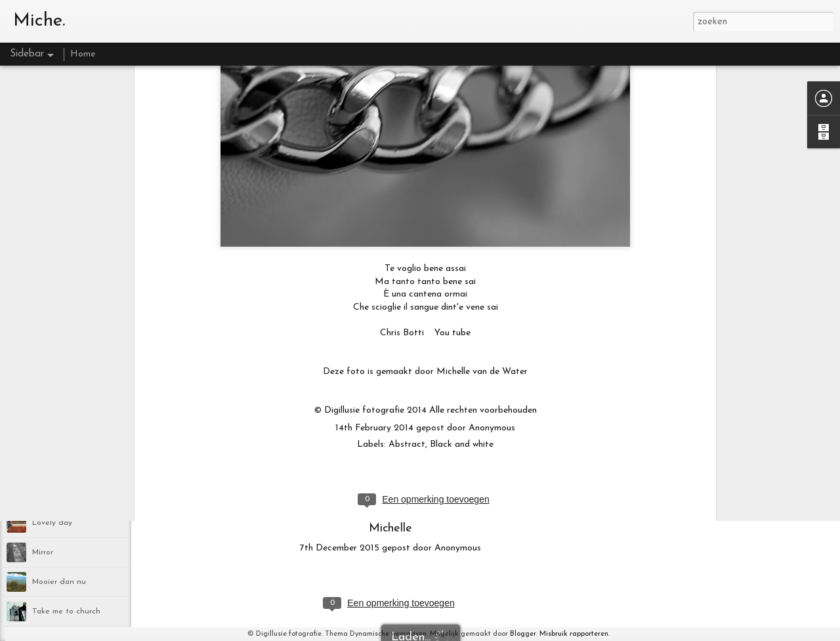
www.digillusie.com (391, 449)
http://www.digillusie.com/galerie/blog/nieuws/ (391, 499)
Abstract (407, 230)
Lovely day (52, 523)
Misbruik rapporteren (574, 634)
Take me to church (66, 611)
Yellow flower (56, 405)
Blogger (523, 634)
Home (83, 54)
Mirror (43, 552)
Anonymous (492, 214)
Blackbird (49, 464)
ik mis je (47, 493)
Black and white (462, 230)
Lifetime (47, 434)
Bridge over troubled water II (85, 375)
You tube (452, 118)
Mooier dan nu (59, 582)
